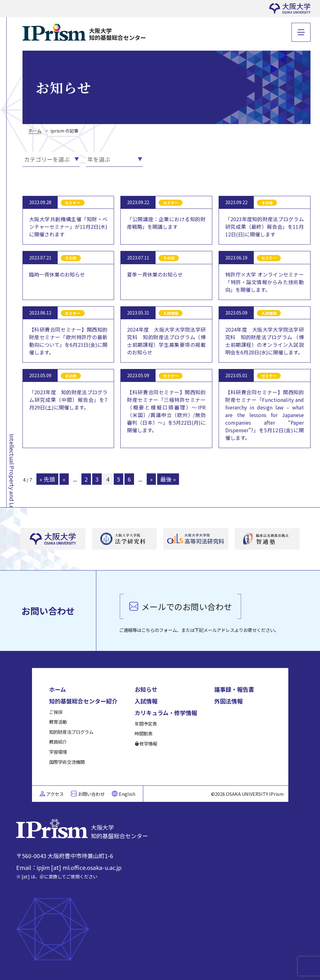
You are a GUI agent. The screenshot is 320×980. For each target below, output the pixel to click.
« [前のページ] (64, 479)
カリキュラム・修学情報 (166, 713)
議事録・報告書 (234, 689)
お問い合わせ (91, 794)
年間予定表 (146, 724)
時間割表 (144, 733)
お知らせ (146, 689)
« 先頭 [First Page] (47, 479)
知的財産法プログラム (71, 732)
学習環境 (58, 752)
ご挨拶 (56, 712)
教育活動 (58, 722)
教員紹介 (58, 742)
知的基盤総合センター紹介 (83, 701)
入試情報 (146, 701)
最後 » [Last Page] (168, 479)
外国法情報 (228, 701)
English (127, 794)
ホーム (58, 689)
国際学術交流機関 (67, 762)
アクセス (55, 794)
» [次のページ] (151, 479)
